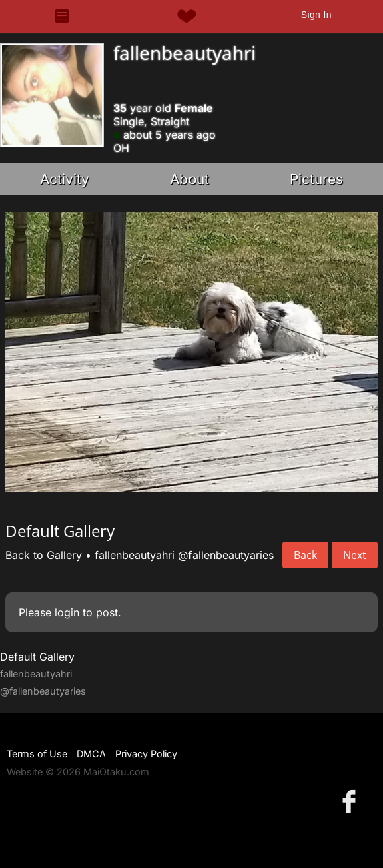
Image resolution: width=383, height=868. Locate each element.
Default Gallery (37, 657)
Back (305, 555)
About (189, 179)
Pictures (316, 179)
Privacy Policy (146, 754)
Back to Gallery (44, 555)
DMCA (91, 754)
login (67, 612)
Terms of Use (37, 754)
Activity (65, 179)
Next (355, 555)
